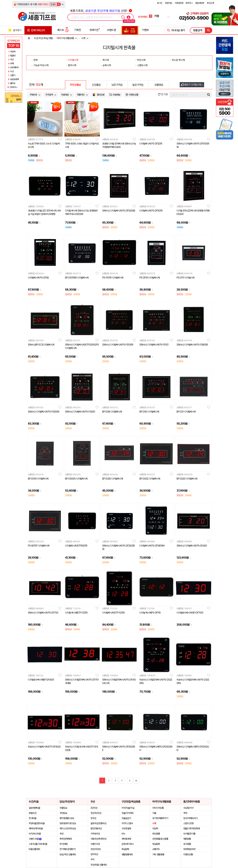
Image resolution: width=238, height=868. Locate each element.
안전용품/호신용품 (160, 839)
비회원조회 (179, 3)
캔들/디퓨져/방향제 (192, 828)
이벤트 (146, 30)
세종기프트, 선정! (101, 11)
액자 (185, 813)
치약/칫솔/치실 (128, 808)
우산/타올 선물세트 (99, 865)
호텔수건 (33, 813)
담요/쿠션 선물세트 (68, 854)
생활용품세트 (127, 854)
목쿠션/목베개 (66, 839)
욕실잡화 (125, 849)
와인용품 (156, 834)
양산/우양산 (96, 849)
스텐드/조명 (188, 823)
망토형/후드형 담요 (68, 823)
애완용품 (187, 839)
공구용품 (187, 844)
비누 (123, 834)
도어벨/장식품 (189, 834)
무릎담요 (63, 808)
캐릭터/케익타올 (36, 828)
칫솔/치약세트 (128, 813)
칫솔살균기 (126, 818)
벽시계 (106, 60)
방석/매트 (64, 844)
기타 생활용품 (158, 854)
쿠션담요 (63, 813)
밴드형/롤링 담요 (67, 818)
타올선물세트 (34, 849)
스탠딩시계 (142, 65)
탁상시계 (141, 60)
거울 (154, 813)
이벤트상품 (188, 854)
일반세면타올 (34, 808)
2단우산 (94, 808)
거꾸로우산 (95, 834)
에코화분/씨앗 (189, 849)
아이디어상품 (158, 808)
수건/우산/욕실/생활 (43, 38)
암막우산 (94, 854)
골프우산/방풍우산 (98, 823)
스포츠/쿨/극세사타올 (38, 844)
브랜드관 (112, 30)
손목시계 (107, 65)
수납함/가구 (188, 808)
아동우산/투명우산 (98, 839)
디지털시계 (73, 60)
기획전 (78, 30)
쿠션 (61, 834)
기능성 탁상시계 (41, 65)
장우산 (93, 818)
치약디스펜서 (127, 823)
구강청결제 (126, 828)
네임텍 (155, 828)
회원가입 (168, 3)
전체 (35, 60)
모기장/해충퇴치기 (160, 818)
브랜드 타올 (35, 839)
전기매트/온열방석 (67, 849)
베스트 (63, 30)
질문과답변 (200, 3)
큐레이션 (94, 30)
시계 (154, 823)
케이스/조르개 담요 (68, 828)
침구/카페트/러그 (191, 818)
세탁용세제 (126, 839)
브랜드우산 (95, 844)
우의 (92, 859)
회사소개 (210, 3)
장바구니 (189, 3)
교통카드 (156, 849)
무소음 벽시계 (178, 60)
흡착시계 (72, 65)
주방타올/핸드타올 (37, 823)
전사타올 (33, 818)
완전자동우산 (96, 828)
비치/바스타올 (35, 834)
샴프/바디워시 (128, 844)
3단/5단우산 (96, 813)
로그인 (160, 3)
